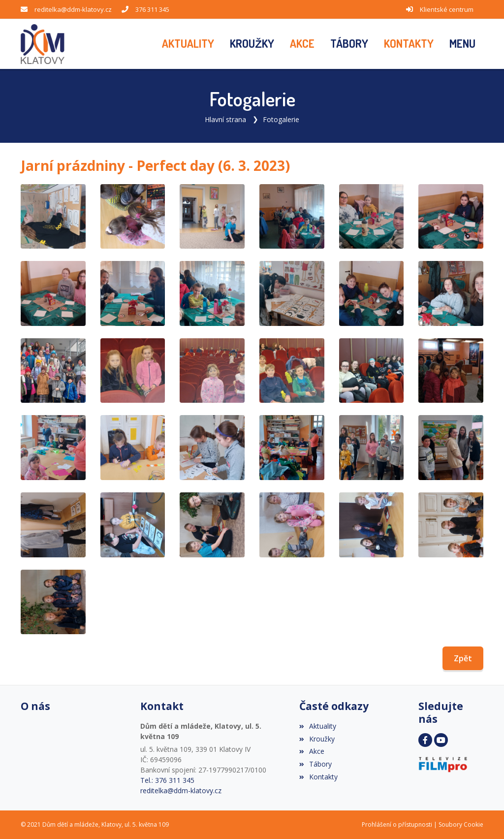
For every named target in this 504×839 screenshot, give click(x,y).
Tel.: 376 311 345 (167, 780)
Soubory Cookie (461, 824)
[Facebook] (425, 740)
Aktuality (318, 726)
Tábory (315, 764)
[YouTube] (441, 740)
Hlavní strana (225, 119)
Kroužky (317, 739)
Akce (312, 751)
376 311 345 (152, 9)
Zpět (463, 658)
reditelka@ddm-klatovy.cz (73, 9)
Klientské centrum (447, 9)
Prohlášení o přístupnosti (397, 824)
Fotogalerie (281, 119)
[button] (462, 44)
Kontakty (318, 777)
